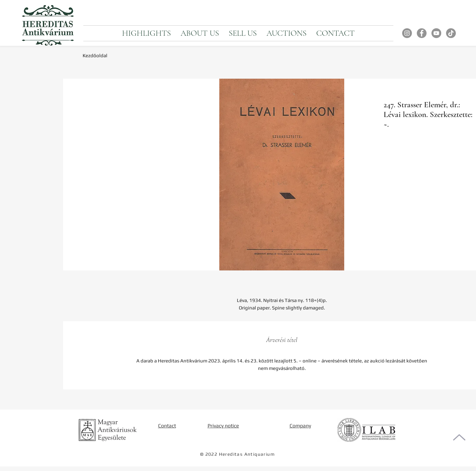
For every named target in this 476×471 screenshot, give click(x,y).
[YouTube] (436, 33)
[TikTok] (451, 33)
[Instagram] (407, 33)
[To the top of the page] (459, 437)
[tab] (282, 340)
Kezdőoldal (95, 55)
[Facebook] (422, 33)
